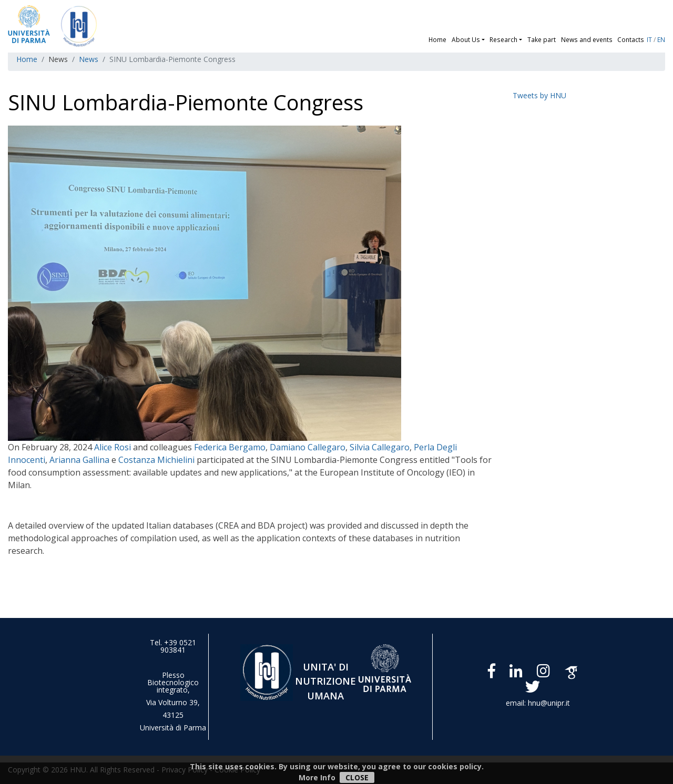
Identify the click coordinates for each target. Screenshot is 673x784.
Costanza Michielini (157, 460)
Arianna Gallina (79, 460)
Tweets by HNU (539, 95)
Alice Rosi (113, 447)
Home (437, 39)
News (89, 59)
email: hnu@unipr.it (538, 703)
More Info (317, 777)
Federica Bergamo (230, 447)
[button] (485, 39)
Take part (542, 39)
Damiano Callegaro (308, 447)
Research (503, 39)
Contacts (631, 39)
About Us (466, 39)
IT (649, 39)
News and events (587, 39)
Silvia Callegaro (380, 447)
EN (661, 39)
